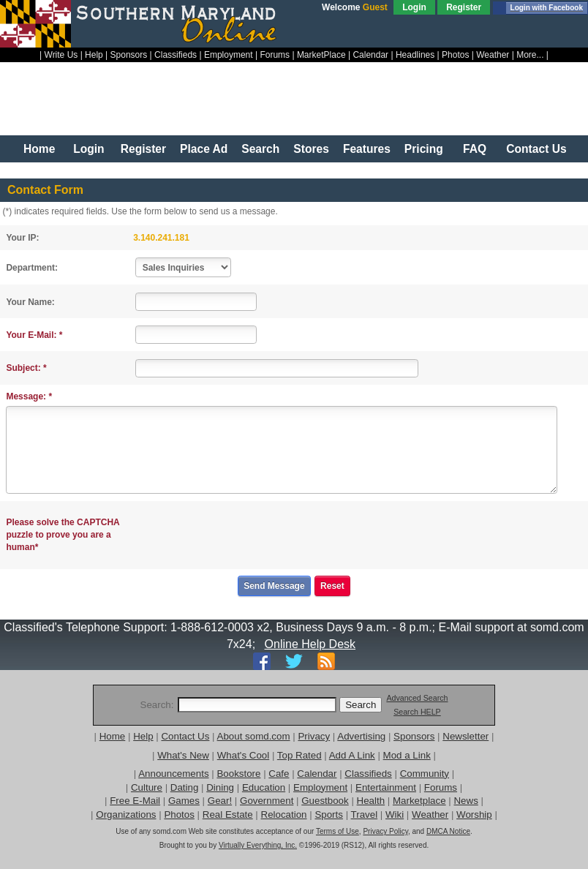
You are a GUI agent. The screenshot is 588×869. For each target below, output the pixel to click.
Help (94, 55)
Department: (32, 268)
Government (267, 801)
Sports (329, 815)
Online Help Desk (310, 644)
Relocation (284, 815)
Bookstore (238, 774)
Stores (311, 149)
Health (371, 801)
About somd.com (254, 736)
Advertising (361, 736)
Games (184, 801)
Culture (147, 787)
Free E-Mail (135, 801)
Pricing (424, 149)
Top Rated (299, 755)
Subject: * (26, 368)
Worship (474, 815)
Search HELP (417, 712)
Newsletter (465, 736)
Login (414, 7)
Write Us (61, 55)
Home (39, 149)
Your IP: (22, 238)
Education (264, 787)
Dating (185, 787)
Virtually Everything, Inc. (258, 845)
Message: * (29, 396)
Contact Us (536, 149)
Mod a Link (407, 755)
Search (260, 149)
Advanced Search (417, 698)
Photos (455, 55)
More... (530, 55)
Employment (229, 55)
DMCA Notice (448, 831)
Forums (275, 55)
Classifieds (176, 55)
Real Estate (228, 815)
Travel (365, 815)
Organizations (126, 815)
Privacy (314, 736)
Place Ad (204, 149)
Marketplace (419, 801)
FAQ (475, 149)
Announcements (173, 774)
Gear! (220, 801)
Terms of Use (338, 831)
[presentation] (248, 535)
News (465, 801)
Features (367, 149)
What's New (183, 755)
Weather (493, 55)
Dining (220, 787)
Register (464, 7)
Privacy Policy (385, 831)
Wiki (395, 815)
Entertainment (386, 787)
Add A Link (352, 755)
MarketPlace (321, 55)
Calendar (370, 55)
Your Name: (30, 302)
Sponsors (129, 55)
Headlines (415, 55)
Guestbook (325, 801)
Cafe (279, 774)
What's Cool (243, 755)
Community (425, 774)
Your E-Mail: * (34, 335)
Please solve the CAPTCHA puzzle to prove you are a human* (63, 535)
